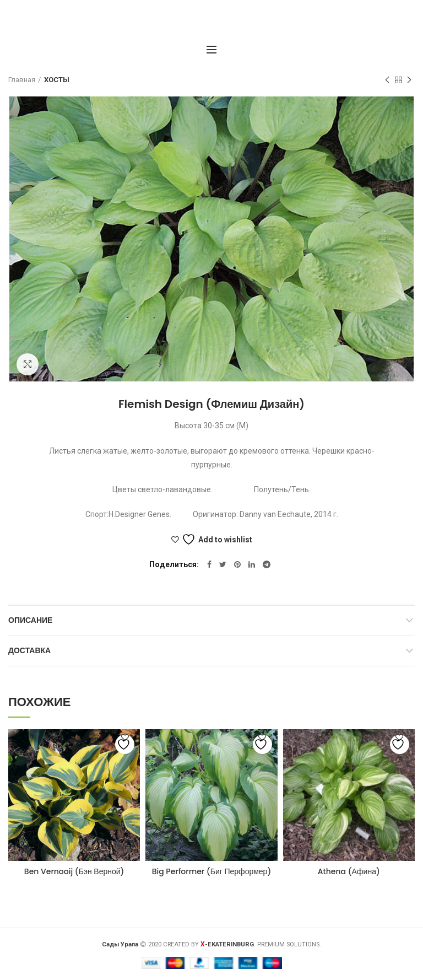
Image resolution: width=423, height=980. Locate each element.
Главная (22, 80)
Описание (30, 620)
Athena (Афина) (349, 871)
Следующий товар (409, 80)
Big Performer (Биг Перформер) (212, 871)
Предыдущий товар (387, 80)
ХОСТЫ (57, 80)
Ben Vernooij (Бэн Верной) (74, 871)
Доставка (29, 650)
